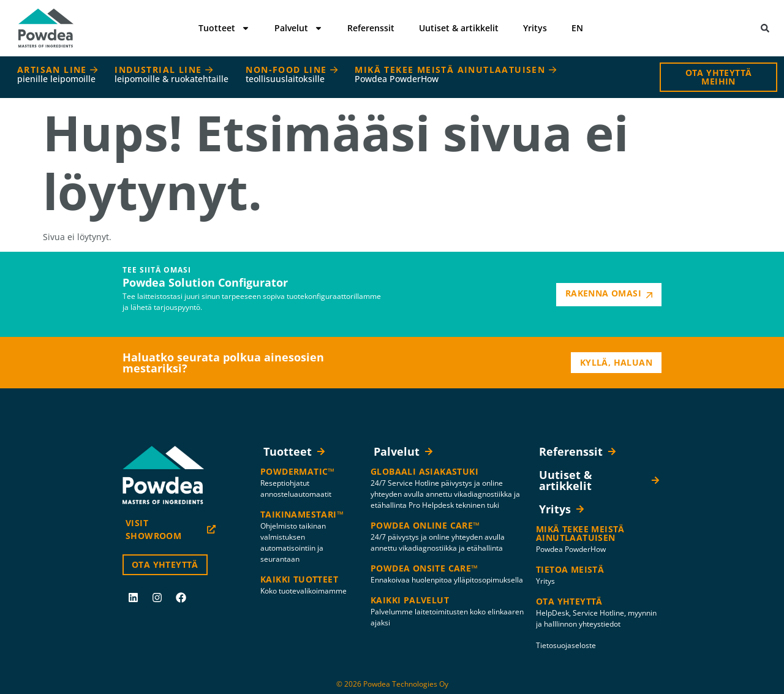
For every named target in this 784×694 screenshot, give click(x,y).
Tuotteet (224, 28)
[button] (765, 28)
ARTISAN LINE (57, 74)
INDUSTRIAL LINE (171, 74)
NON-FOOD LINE (292, 74)
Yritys (535, 28)
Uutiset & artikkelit (459, 28)
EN (577, 28)
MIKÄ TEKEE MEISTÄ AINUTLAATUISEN (455, 74)
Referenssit (371, 28)
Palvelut (299, 28)
